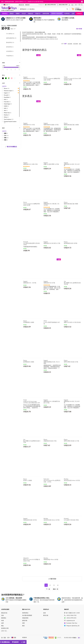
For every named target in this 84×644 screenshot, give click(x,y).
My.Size (7, 115)
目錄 (2, 615)
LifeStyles (52, 39)
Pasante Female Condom (10, 122)
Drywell (7, 95)
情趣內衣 (38, 13)
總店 (23, 626)
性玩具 (24, 13)
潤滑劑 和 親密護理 (57, 13)
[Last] (56, 589)
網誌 (2, 626)
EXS (6, 99)
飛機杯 (18, 13)
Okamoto (43, 39)
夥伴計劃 (46, 615)
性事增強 (67, 13)
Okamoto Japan (9, 91)
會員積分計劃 (5, 628)
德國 (6, 133)
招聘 (23, 623)
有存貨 (80, 29)
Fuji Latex (7, 102)
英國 (6, 138)
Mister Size (8, 113)
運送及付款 (4, 613)
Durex (7, 88)
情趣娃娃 (31, 13)
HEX (6, 108)
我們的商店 (25, 613)
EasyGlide (7, 97)
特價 (2, 620)
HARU (6, 106)
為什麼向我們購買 (27, 615)
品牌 (73, 13)
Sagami (7, 93)
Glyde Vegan (8, 104)
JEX (6, 110)
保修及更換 (25, 618)
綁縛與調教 (46, 13)
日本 (6, 135)
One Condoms (9, 119)
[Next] (48, 589)
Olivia (6, 117)
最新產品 (5, 13)
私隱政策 (25, 637)
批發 (44, 613)
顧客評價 (25, 620)
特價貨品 (79, 13)
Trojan (38, 39)
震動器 (12, 13)
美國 (6, 140)
